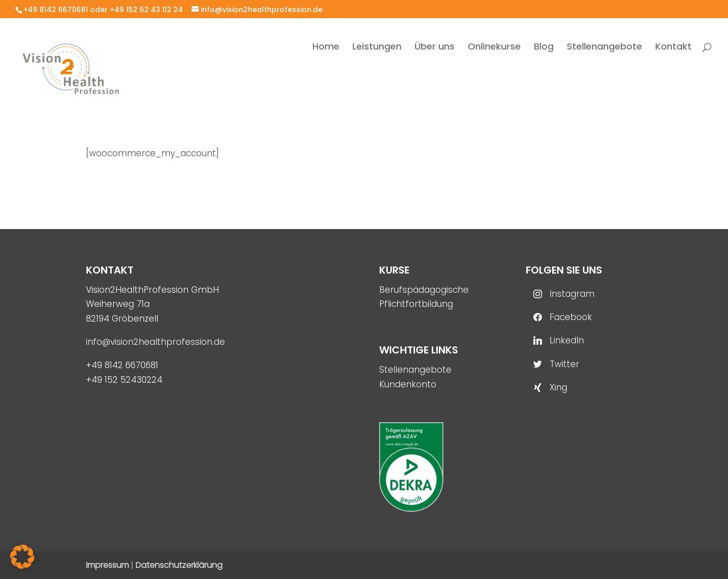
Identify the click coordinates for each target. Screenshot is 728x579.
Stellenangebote (415, 370)
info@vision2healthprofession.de (155, 342)
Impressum (107, 565)
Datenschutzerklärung (179, 565)
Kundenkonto (408, 384)
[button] (22, 557)
